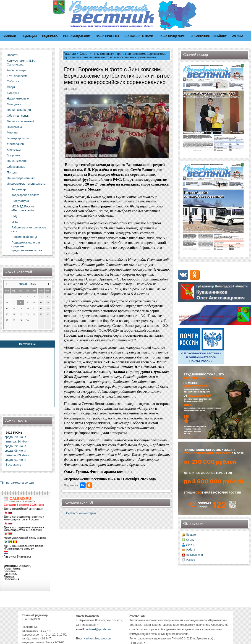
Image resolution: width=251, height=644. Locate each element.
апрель (23, 284)
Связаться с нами (139, 36)
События (13, 81)
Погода (12, 172)
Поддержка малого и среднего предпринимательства (27, 246)
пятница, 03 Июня (17, 455)
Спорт (11, 87)
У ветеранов (15, 144)
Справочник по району (209, 36)
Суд (14, 216)
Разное (191, 560)
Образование (16, 167)
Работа (191, 550)
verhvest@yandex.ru (98, 629)
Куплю (190, 540)
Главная (9, 36)
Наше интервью (18, 98)
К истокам (14, 150)
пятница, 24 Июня (17, 441)
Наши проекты (107, 36)
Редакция (29, 36)
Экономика (14, 127)
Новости (13, 55)
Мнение (12, 132)
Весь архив (13, 465)
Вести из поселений (21, 121)
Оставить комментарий (81, 513)
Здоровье (13, 155)
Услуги (190, 545)
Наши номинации (19, 110)
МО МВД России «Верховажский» (23, 208)
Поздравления (195, 555)
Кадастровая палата (25, 195)
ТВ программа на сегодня (18, 483)
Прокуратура (20, 201)
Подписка (50, 36)
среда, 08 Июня (15, 451)
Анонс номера (17, 70)
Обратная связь (18, 116)
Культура (13, 93)
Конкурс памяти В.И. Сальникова (21, 63)
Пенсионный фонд (24, 237)
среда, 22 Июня (15, 446)
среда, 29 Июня (15, 437)
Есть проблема (17, 76)
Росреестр (19, 189)
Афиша (238, 36)
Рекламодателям (77, 36)
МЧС (15, 222)
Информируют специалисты (26, 184)
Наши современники (21, 178)
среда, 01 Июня (15, 460)
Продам (191, 535)
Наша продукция (172, 36)
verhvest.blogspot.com (98, 639)
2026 (33, 284)
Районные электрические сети (29, 229)
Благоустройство (18, 138)
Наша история (17, 161)
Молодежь (14, 104)
